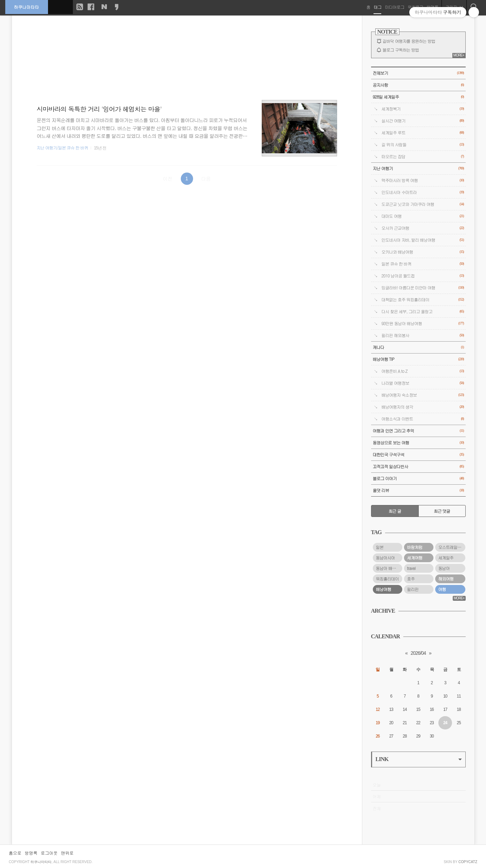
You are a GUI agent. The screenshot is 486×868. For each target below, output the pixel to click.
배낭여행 (384, 589)
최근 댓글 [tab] (442, 511)
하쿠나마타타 (27, 7)
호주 (411, 579)
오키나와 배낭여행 (423, 252)
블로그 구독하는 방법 (401, 50)
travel (411, 568)
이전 (167, 179)
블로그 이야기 (418, 479)
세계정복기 (423, 109)
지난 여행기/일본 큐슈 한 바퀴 (63, 148)
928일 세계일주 (418, 97)
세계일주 (446, 558)
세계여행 (415, 558)
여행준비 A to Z (423, 371)
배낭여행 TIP (418, 359)
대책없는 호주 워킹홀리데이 (423, 300)
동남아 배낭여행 (389, 568)
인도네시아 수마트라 (423, 192)
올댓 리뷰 (418, 490)
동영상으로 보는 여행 (418, 443)
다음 (206, 179)
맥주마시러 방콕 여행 (423, 180)
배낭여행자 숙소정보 (423, 395)
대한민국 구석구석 (418, 455)
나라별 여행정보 (423, 383)
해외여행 (446, 579)
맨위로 (67, 853)
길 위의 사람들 (423, 145)
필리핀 (413, 589)
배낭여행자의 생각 (423, 407)
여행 (442, 589)
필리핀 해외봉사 (423, 335)
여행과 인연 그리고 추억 (418, 431)
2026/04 (418, 653)
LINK (419, 759)
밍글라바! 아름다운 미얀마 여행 (423, 288)
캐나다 (418, 347)
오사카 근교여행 (423, 228)
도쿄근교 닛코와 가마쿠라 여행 (423, 204)
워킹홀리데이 (387, 579)
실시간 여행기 (423, 121)
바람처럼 (415, 547)
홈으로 (15, 853)
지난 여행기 (418, 169)
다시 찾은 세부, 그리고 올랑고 (423, 312)
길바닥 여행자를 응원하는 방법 (409, 41)
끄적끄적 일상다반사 (418, 467)
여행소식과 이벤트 (423, 419)
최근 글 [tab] (395, 511)
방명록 (31, 853)
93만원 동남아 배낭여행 (423, 324)
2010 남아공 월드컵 (423, 276)
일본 (380, 547)
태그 (377, 7)
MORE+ (459, 55)
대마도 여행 (423, 216)
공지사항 (418, 85)
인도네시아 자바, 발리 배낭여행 (423, 240)
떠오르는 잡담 (423, 157)
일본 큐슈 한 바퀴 (423, 264)
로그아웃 (49, 853)
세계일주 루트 (423, 133)
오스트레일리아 (452, 547)
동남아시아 (385, 558)
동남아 (444, 568)
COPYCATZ (468, 862)
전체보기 (418, 73)
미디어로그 (394, 7)
